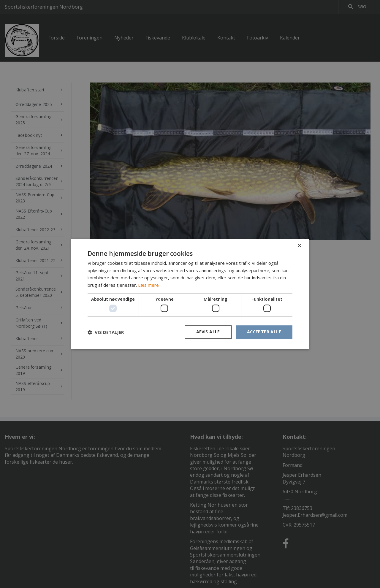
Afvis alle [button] (208, 332)
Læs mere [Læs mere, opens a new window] (148, 285)
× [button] (299, 246)
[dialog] (190, 294)
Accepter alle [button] (264, 332)
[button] (106, 332)
